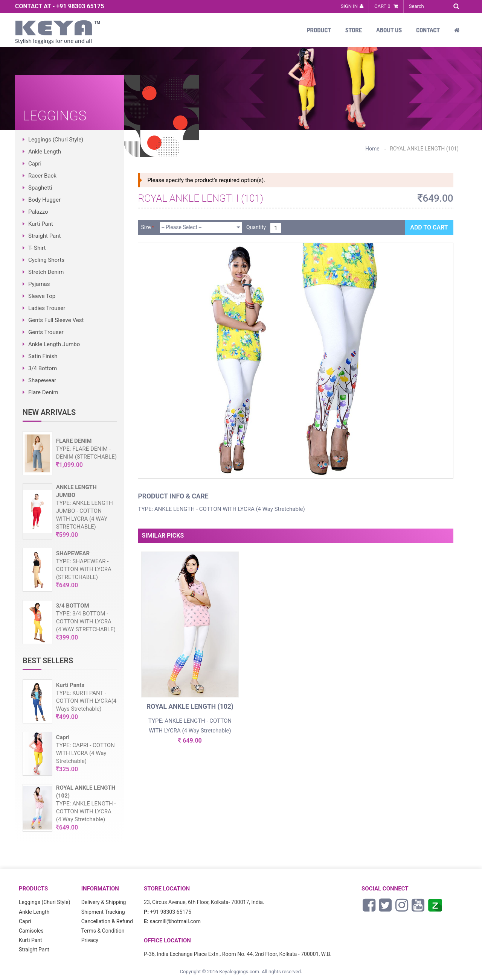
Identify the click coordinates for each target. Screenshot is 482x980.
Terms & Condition (103, 931)
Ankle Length (45, 152)
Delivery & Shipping (104, 902)
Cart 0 (386, 6)
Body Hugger (44, 200)
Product (319, 30)
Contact (428, 30)
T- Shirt (37, 248)
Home (372, 149)
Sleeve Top (42, 296)
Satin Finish (43, 356)
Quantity (256, 227)
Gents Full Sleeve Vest (56, 320)
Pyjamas (39, 284)
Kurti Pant (41, 224)
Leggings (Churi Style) (56, 140)
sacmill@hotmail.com (175, 921)
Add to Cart (429, 227)
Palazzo (38, 212)
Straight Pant (44, 236)
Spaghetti (40, 188)
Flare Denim (43, 392)
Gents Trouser (46, 332)
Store (354, 30)
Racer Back (42, 176)
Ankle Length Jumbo (54, 344)
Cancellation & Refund (107, 921)
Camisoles (31, 931)
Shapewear (42, 380)
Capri (35, 164)
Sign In (349, 6)
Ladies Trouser (47, 308)
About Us (389, 30)
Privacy (90, 940)
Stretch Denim (46, 272)
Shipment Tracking (103, 912)
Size (146, 227)
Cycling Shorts (46, 260)
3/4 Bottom (43, 368)
